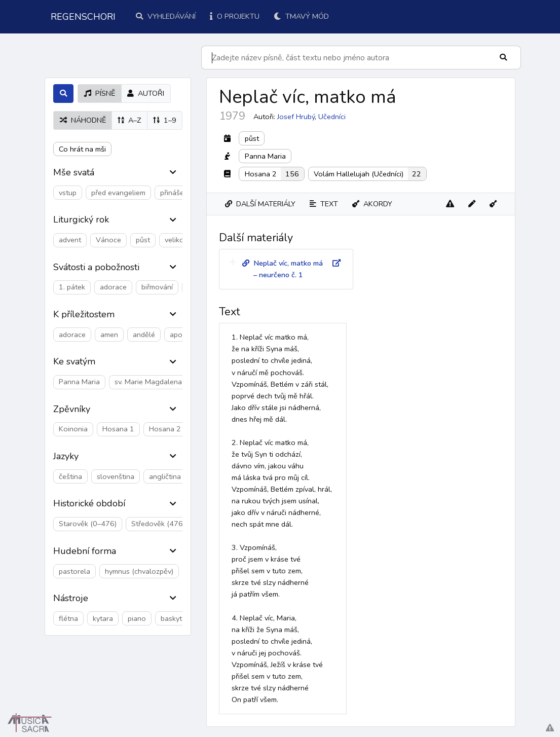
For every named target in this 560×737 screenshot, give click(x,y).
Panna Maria (265, 156)
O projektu (235, 16)
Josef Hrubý (296, 117)
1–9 (165, 120)
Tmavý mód (301, 16)
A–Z (129, 120)
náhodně (83, 120)
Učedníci (332, 117)
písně (100, 93)
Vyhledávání (166, 16)
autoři (146, 93)
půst (252, 138)
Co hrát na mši (82, 149)
